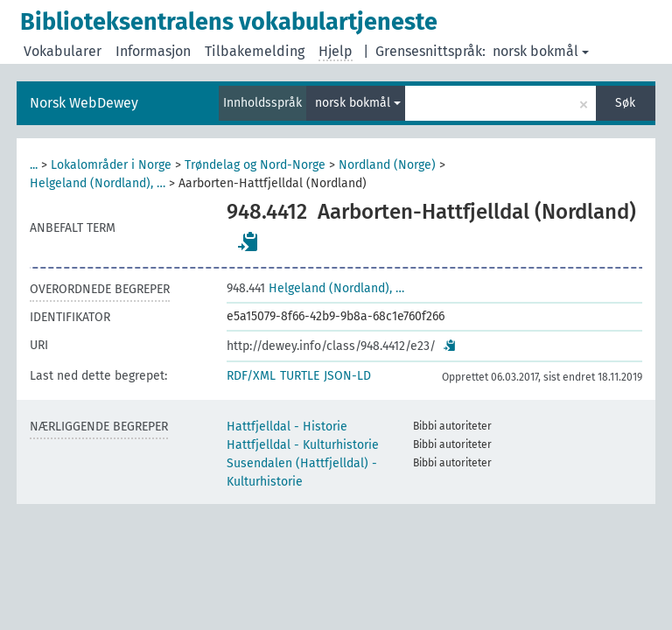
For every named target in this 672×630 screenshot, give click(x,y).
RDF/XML (251, 376)
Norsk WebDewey (84, 103)
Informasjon (153, 51)
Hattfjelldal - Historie (287, 427)
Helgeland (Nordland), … (98, 183)
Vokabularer (63, 51)
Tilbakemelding (255, 51)
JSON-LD (347, 376)
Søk (625, 103)
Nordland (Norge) (387, 165)
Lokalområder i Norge (111, 165)
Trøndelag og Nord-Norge (255, 165)
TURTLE (300, 376)
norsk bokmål (541, 51)
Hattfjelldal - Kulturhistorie (303, 445)
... (34, 165)
